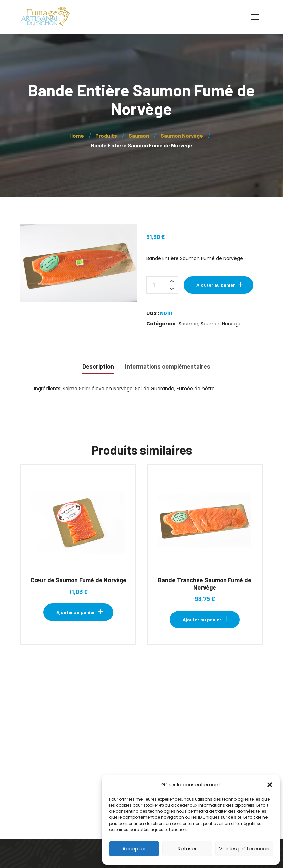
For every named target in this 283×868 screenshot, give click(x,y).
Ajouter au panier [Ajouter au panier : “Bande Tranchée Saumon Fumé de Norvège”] (202, 619)
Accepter (134, 849)
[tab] (98, 366)
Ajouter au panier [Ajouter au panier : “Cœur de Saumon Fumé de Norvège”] (76, 612)
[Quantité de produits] (162, 285)
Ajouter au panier (216, 285)
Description (98, 366)
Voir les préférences (244, 849)
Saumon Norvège (221, 324)
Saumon (188, 324)
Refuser (187, 849)
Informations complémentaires (168, 366)
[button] (270, 785)
